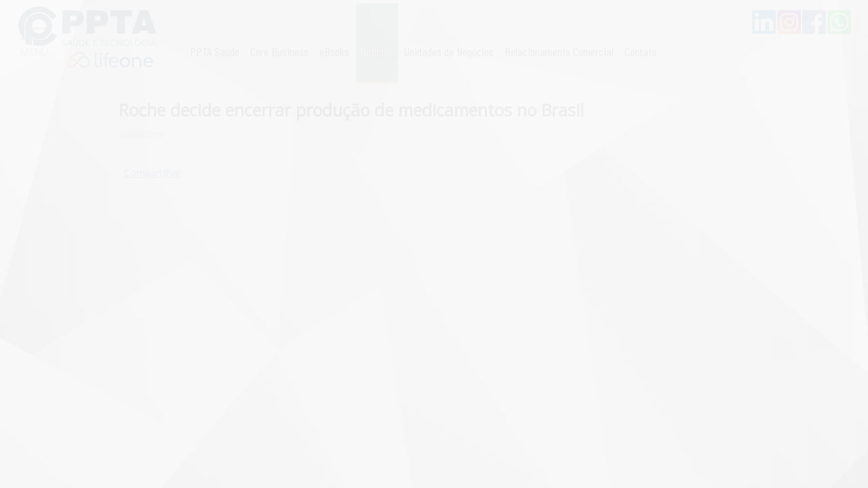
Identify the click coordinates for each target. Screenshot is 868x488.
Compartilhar (153, 172)
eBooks (334, 52)
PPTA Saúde (215, 52)
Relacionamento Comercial (559, 52)
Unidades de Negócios (449, 52)
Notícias (377, 52)
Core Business (279, 52)
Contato (640, 52)
